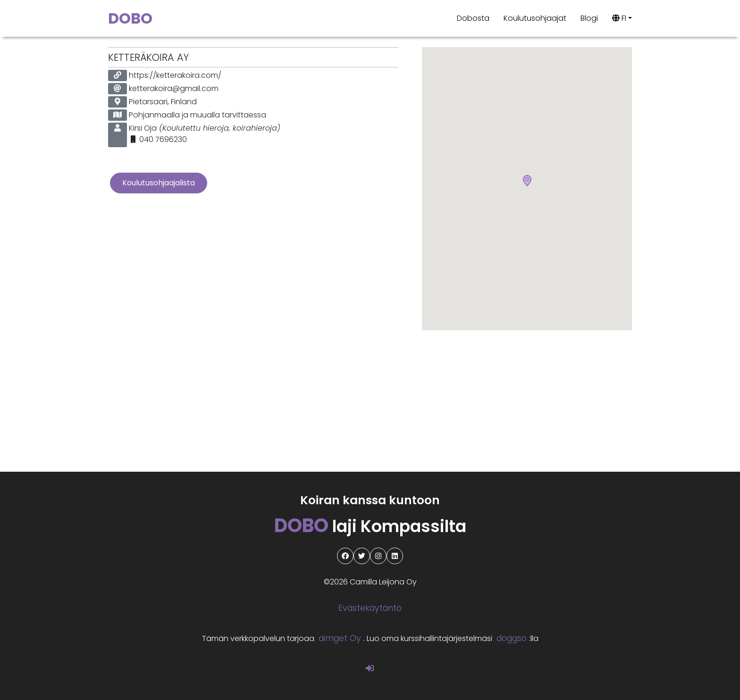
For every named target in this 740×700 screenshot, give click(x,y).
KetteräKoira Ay (148, 57)
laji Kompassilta (370, 526)
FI (619, 18)
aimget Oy (340, 638)
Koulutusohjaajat (535, 18)
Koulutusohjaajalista (159, 183)
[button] (527, 181)
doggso (512, 638)
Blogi (589, 18)
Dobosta (473, 18)
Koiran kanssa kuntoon (370, 500)
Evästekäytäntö (370, 608)
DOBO (130, 18)
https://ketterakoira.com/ (175, 75)
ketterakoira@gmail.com (174, 88)
